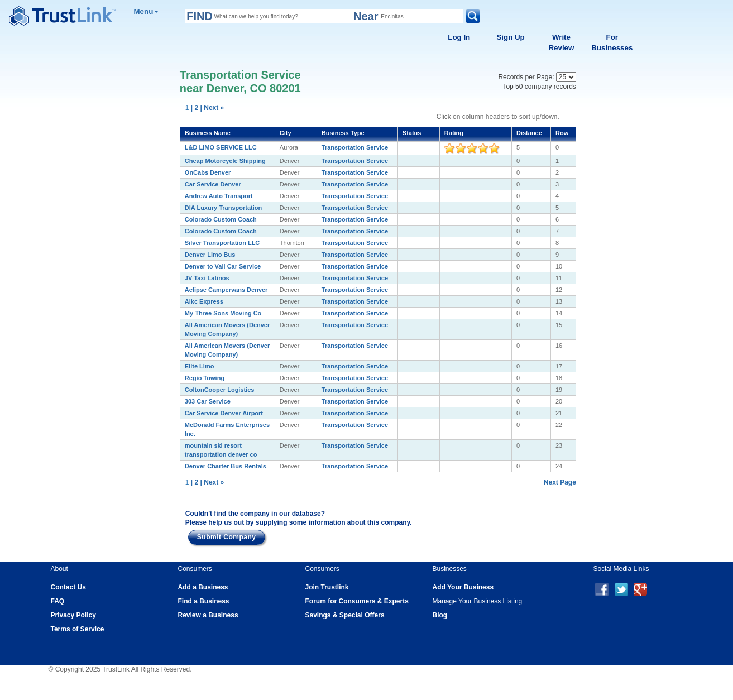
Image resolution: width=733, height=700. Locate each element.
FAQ (58, 601)
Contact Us (68, 587)
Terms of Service (78, 629)
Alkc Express (204, 301)
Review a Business (208, 615)
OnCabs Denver (208, 172)
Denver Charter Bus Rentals (226, 466)
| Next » (212, 108)
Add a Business (203, 587)
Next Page (560, 482)
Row (562, 133)
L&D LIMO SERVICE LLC (221, 147)
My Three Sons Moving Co (223, 313)
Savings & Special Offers (345, 615)
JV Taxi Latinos (207, 278)
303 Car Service (208, 401)
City (286, 133)
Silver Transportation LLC (222, 243)
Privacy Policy (73, 615)
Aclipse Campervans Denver (226, 290)
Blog (440, 615)
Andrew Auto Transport (219, 196)
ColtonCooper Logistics (220, 390)
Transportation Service (355, 147)
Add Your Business (463, 587)
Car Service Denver (213, 184)
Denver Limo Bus (210, 255)
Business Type (343, 133)
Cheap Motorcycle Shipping (225, 161)
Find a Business (204, 601)
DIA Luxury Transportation (223, 208)
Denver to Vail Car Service (223, 266)
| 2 (195, 108)
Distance (529, 133)
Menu (147, 11)
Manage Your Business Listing (478, 601)
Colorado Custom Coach (221, 219)
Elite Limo (200, 366)
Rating (454, 133)
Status (412, 133)
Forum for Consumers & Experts (357, 601)
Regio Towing (205, 378)
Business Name (208, 133)
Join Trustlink (327, 587)
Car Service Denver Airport (224, 413)
